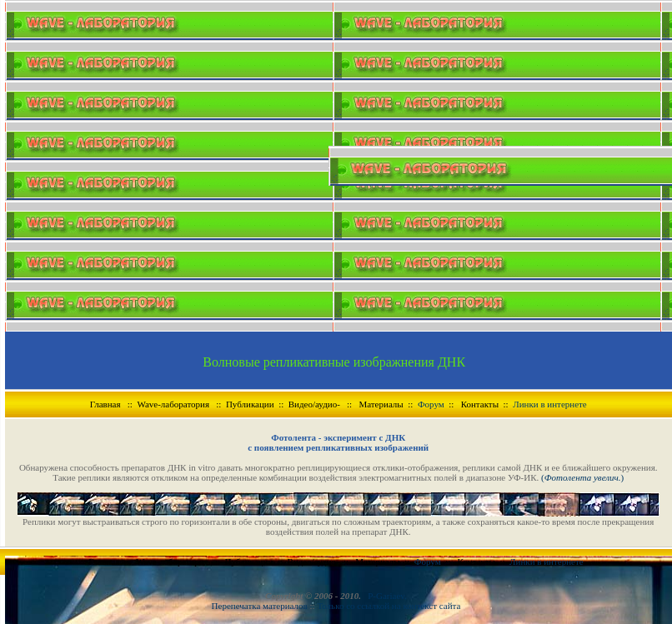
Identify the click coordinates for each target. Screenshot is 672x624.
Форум (431, 404)
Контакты (480, 404)
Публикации (250, 404)
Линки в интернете (550, 404)
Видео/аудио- (314, 404)
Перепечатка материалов (261, 606)
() (581, 477)
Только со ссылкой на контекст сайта (389, 606)
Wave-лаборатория (173, 404)
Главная (105, 404)
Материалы (381, 404)
